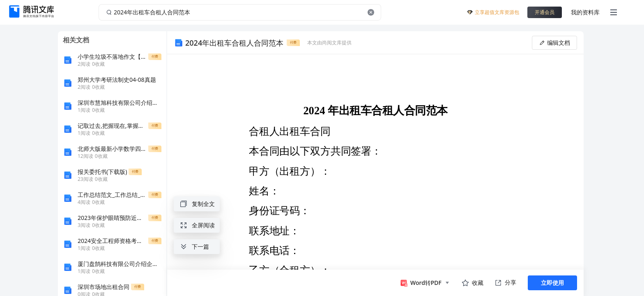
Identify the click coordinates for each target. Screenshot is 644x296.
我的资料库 (585, 12)
